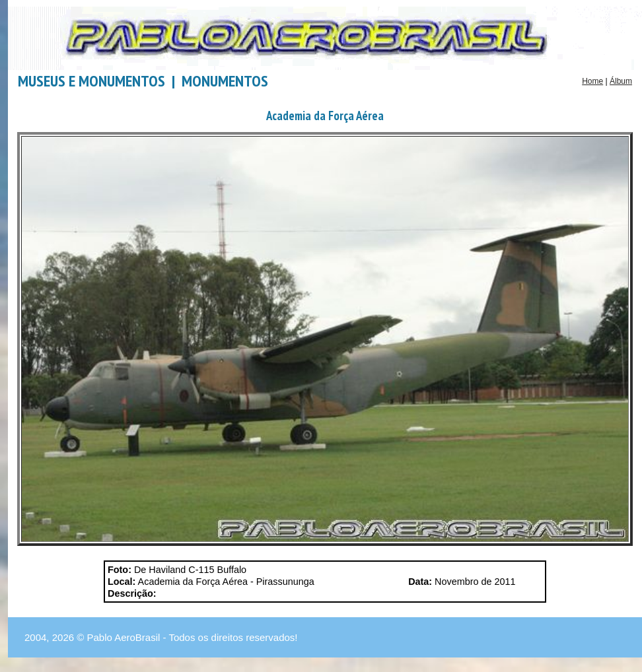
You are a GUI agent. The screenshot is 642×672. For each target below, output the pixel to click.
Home (592, 81)
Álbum (621, 81)
